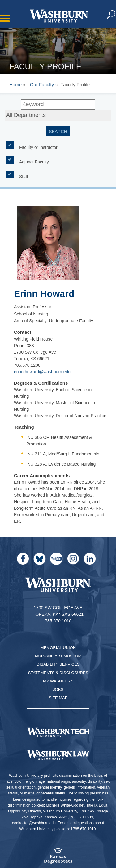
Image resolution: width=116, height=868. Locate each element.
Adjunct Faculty (34, 162)
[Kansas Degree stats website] (58, 858)
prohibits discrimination (63, 776)
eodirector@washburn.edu (34, 823)
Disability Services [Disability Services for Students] (58, 664)
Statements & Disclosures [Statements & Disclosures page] (58, 673)
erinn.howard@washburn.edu (42, 372)
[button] (111, 15)
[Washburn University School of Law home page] (58, 755)
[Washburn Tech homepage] (58, 732)
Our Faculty (42, 85)
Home (15, 85)
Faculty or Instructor (38, 147)
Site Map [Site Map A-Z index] (58, 698)
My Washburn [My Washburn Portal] (58, 681)
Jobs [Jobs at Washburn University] (58, 689)
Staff (24, 176)
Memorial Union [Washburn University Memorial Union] (58, 648)
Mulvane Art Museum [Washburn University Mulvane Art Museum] (58, 656)
